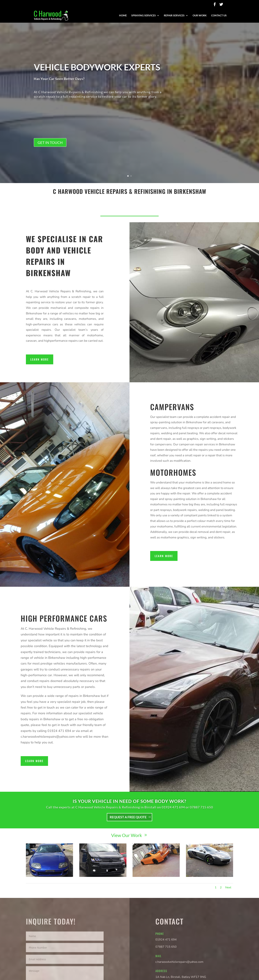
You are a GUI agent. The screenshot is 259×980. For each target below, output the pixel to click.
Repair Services (174, 16)
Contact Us (219, 16)
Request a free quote (128, 817)
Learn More (40, 359)
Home (123, 16)
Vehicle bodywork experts (97, 79)
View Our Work (127, 835)
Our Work (200, 16)
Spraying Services (144, 16)
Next (228, 887)
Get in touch (50, 154)
